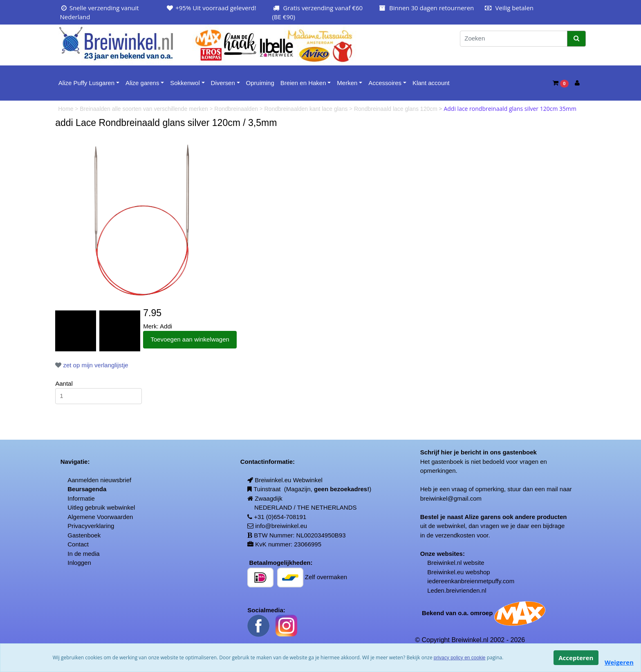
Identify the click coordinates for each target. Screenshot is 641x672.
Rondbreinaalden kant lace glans (307, 109)
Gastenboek (84, 535)
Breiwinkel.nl (444, 563)
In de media (83, 554)
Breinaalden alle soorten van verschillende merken (145, 109)
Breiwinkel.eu (445, 572)
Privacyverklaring (91, 526)
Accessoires (385, 83)
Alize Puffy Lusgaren (86, 83)
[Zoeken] (514, 39)
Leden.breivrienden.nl (457, 590)
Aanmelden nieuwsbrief (99, 480)
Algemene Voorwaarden (100, 517)
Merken (347, 83)
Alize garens (142, 83)
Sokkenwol (185, 83)
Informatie (81, 498)
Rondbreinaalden (237, 109)
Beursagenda (87, 489)
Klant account (431, 83)
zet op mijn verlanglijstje (92, 365)
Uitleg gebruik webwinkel (101, 507)
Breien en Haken (303, 83)
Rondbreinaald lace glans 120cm (397, 109)
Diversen (223, 83)
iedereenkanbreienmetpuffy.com (471, 581)
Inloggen (79, 563)
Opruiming (260, 83)
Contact (78, 544)
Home (66, 109)
